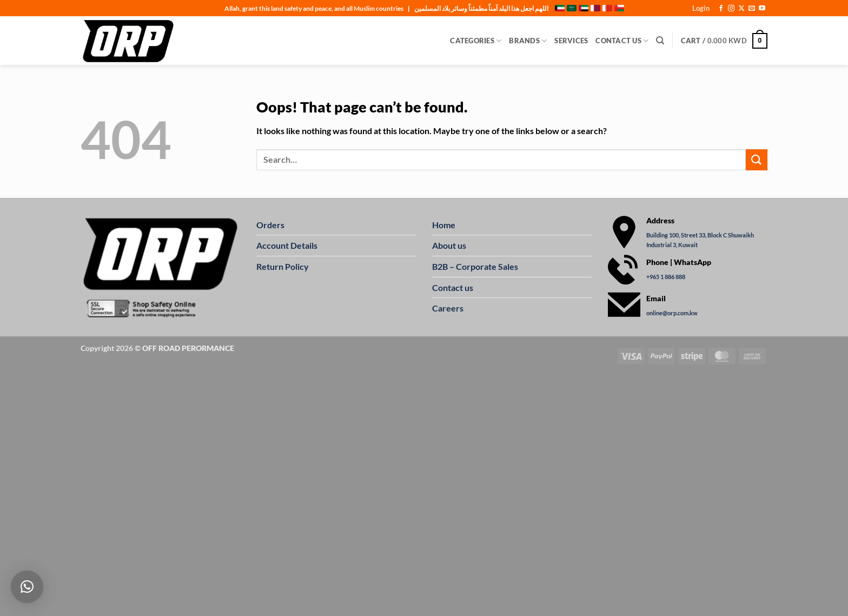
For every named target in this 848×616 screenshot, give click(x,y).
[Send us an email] (752, 9)
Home (444, 225)
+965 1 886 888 (666, 277)
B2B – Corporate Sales (475, 266)
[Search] (660, 41)
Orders (270, 225)
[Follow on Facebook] (721, 9)
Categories (476, 41)
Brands (528, 41)
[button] (701, 8)
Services (571, 41)
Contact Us (622, 41)
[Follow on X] (741, 9)
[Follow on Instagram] (731, 9)
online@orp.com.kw (672, 313)
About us (449, 245)
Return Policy (283, 266)
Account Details (287, 245)
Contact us (453, 287)
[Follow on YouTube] (762, 9)
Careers (448, 308)
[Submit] (757, 160)
